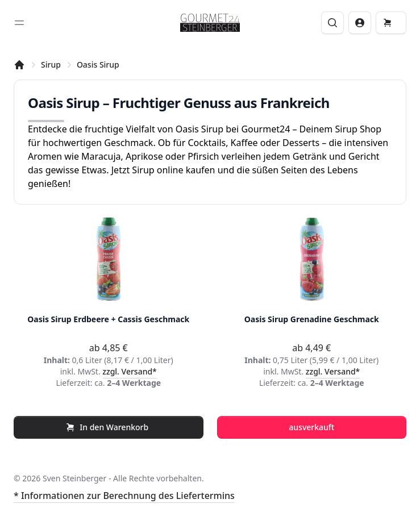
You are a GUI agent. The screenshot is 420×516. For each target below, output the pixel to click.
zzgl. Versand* (130, 371)
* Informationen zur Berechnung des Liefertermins (124, 496)
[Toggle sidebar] (19, 23)
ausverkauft (311, 427)
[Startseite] (19, 65)
